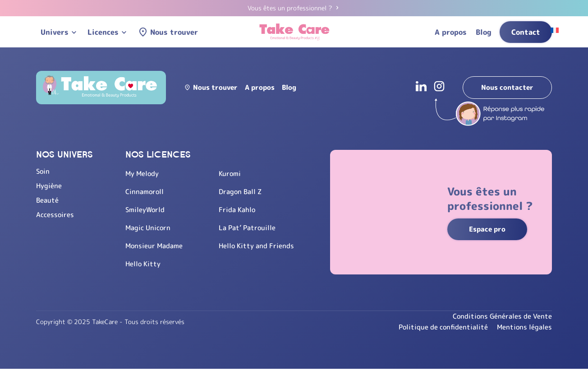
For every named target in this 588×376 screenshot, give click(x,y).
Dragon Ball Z (243, 191)
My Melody (143, 173)
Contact (526, 32)
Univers (55, 32)
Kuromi (232, 173)
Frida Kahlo (240, 209)
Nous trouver (174, 32)
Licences (103, 32)
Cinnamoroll (146, 191)
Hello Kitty (144, 264)
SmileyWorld (146, 209)
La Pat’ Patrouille (250, 227)
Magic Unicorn (149, 227)
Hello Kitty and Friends (259, 246)
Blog (484, 32)
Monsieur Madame (155, 246)
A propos (451, 32)
